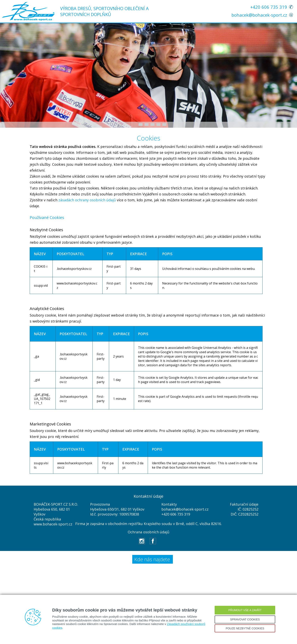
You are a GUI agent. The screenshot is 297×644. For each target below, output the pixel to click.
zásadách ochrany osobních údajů (87, 200)
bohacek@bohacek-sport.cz (259, 15)
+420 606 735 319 (269, 7)
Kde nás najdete (152, 559)
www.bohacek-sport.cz (53, 524)
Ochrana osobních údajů (148, 532)
